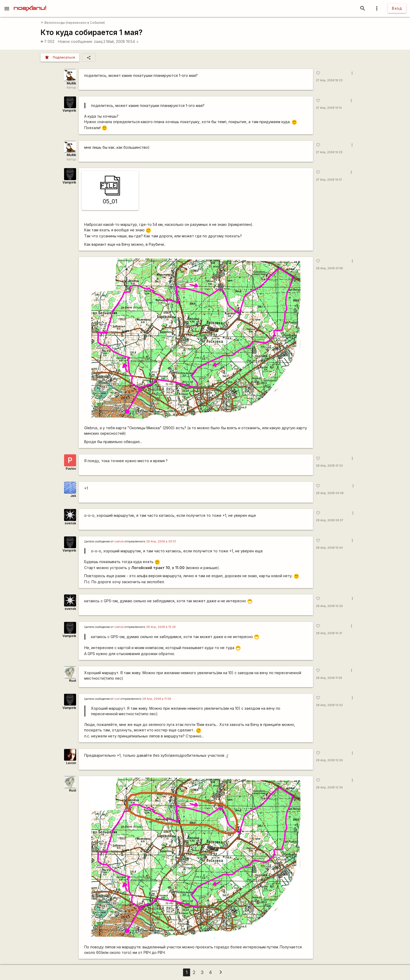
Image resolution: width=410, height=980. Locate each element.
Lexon (71, 763)
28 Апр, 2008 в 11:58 (157, 699)
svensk (70, 523)
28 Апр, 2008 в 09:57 (161, 541)
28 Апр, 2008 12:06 (329, 760)
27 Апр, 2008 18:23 (329, 80)
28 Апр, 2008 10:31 (329, 633)
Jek (73, 496)
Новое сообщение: (75, 41)
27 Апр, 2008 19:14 (329, 108)
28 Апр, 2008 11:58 (329, 678)
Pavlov (71, 469)
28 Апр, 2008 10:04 (329, 548)
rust (117, 699)
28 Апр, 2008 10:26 (329, 606)
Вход (397, 8)
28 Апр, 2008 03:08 (330, 493)
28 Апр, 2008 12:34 (329, 787)
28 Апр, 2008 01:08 (329, 268)
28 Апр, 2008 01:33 (329, 466)
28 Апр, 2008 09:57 (330, 520)
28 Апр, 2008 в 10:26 (161, 627)
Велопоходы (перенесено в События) (73, 23)
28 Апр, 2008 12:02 (329, 705)
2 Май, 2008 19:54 (121, 41)
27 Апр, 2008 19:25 (329, 152)
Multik (71, 83)
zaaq (98, 41)
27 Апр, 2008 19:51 (329, 180)
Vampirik (69, 110)
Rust (73, 681)
